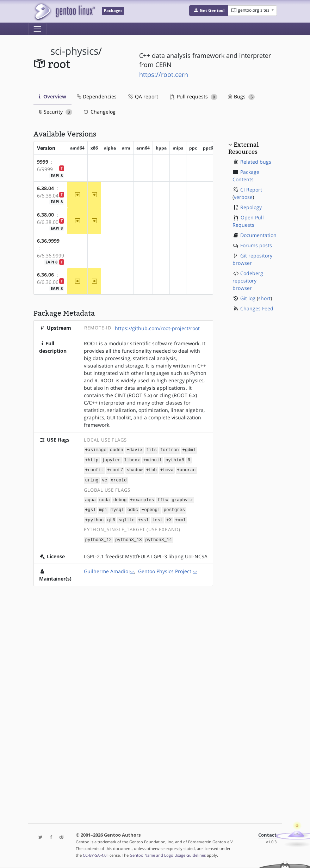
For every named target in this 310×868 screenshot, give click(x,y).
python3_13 (129, 537)
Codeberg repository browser (248, 281)
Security (55, 112)
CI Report (251, 190)
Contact (267, 835)
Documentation (258, 235)
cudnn (117, 450)
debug (120, 498)
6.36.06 (45, 275)
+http (92, 459)
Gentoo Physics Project (165, 568)
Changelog (99, 112)
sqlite (127, 518)
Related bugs (256, 162)
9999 (43, 162)
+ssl (143, 518)
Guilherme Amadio (106, 568)
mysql (117, 508)
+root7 (115, 469)
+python (95, 518)
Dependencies (97, 96)
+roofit (95, 469)
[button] (209, 11)
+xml (180, 518)
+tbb (151, 469)
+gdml (189, 450)
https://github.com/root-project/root (157, 328)
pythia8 (175, 459)
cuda (105, 498)
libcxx (132, 459)
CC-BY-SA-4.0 (95, 855)
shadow (134, 469)
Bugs (241, 96)
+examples (142, 498)
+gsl (91, 508)
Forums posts (256, 245)
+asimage (96, 450)
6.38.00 (45, 215)
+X (169, 518)
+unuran (186, 469)
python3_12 (99, 537)
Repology (251, 207)
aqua (91, 498)
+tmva (167, 469)
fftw (163, 498)
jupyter (111, 459)
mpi (103, 508)
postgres (174, 508)
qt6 (111, 518)
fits (151, 450)
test (157, 518)
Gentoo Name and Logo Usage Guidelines (168, 855)
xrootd (119, 479)
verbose (243, 197)
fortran (170, 450)
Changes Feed (257, 308)
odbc (133, 508)
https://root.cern (164, 74)
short (264, 298)
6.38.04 (45, 188)
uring (92, 479)
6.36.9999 (48, 241)
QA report (143, 96)
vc (104, 479)
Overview (52, 96)
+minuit (153, 459)
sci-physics (74, 51)
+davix (134, 450)
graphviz (182, 498)
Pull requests (194, 96)
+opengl (151, 508)
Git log (248, 298)
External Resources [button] (243, 148)
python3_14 (159, 537)
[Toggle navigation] (37, 29)
